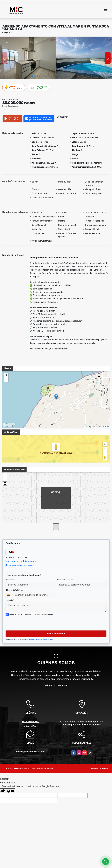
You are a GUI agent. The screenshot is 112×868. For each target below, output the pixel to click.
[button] (33, 76)
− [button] (6, 380)
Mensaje (10, 600)
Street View (14, 87)
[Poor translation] (11, 791)
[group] (28, 58)
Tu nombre (11, 580)
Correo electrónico (65, 580)
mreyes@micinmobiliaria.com (21, 565)
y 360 (39, 88)
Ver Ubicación (48, 453)
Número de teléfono (15, 590)
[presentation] (28, 622)
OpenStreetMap (103, 427)
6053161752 (32, 561)
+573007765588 (15, 561)
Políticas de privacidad (56, 685)
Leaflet (87, 427)
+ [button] (6, 375)
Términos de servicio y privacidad (41, 639)
